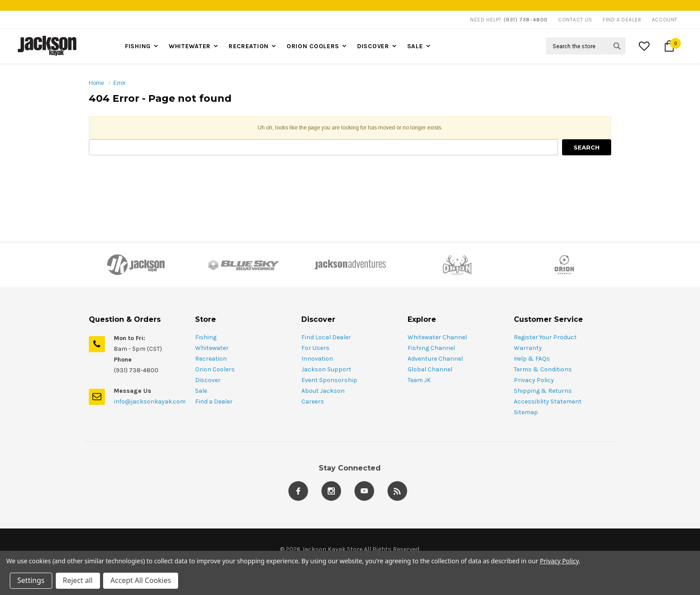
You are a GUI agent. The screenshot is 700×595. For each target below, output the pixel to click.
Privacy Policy (534, 380)
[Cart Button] (669, 46)
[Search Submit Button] (617, 46)
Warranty (528, 348)
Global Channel (430, 369)
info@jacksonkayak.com (150, 402)
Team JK (419, 380)
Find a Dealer (214, 402)
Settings (31, 581)
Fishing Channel (431, 348)
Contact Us (575, 20)
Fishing (138, 46)
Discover (373, 46)
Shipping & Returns (543, 391)
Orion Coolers (313, 46)
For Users (315, 348)
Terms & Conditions (543, 369)
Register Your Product (545, 337)
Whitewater (190, 46)
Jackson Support (326, 369)
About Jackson (323, 391)
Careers (313, 402)
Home (96, 83)
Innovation (317, 359)
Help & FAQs (532, 359)
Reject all (78, 581)
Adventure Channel (435, 359)
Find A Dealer (622, 20)
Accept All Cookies (141, 581)
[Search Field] (586, 46)
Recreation (249, 46)
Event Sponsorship (329, 380)
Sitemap (526, 412)
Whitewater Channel (437, 337)
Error (119, 83)
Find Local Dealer (326, 337)
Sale (415, 46)
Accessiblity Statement (548, 402)
